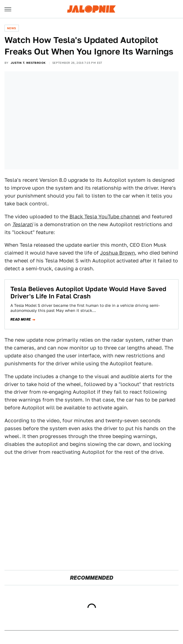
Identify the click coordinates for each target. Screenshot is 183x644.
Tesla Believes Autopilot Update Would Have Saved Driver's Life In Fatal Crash (88, 292)
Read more (21, 319)
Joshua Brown (118, 253)
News (12, 28)
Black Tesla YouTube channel (105, 216)
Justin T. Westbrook (28, 63)
